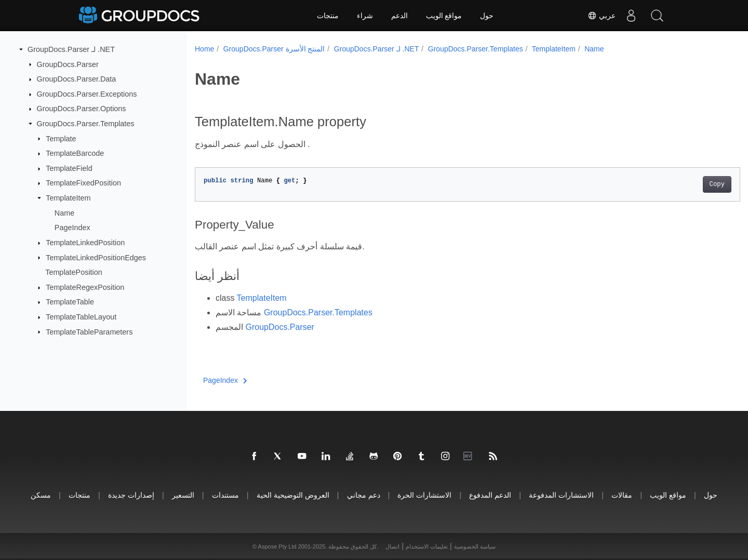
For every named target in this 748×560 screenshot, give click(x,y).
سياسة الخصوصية (475, 546)
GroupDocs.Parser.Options (82, 109)
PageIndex (72, 228)
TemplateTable (70, 302)
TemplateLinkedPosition (85, 243)
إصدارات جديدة (131, 495)
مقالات (622, 495)
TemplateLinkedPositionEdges (96, 257)
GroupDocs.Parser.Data (77, 79)
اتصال (392, 546)
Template (61, 138)
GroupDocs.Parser (68, 64)
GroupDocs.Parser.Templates (86, 124)
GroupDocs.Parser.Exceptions (87, 94)
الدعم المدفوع (490, 495)
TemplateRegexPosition (85, 287)
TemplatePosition (74, 272)
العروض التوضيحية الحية (293, 495)
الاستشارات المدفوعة (561, 495)
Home (204, 49)
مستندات (225, 495)
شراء (365, 16)
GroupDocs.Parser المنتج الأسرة (274, 49)
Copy (679, 184)
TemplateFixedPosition (83, 183)
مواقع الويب (444, 16)
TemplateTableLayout (81, 317)
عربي (602, 16)
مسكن (41, 495)
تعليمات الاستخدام (427, 546)
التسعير (183, 495)
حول (487, 16)
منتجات (328, 16)
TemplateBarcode (75, 153)
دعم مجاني (364, 495)
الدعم (399, 16)
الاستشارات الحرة (424, 495)
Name (64, 213)
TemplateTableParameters (89, 331)
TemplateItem (68, 198)
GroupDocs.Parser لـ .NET (71, 49)
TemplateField (69, 168)
